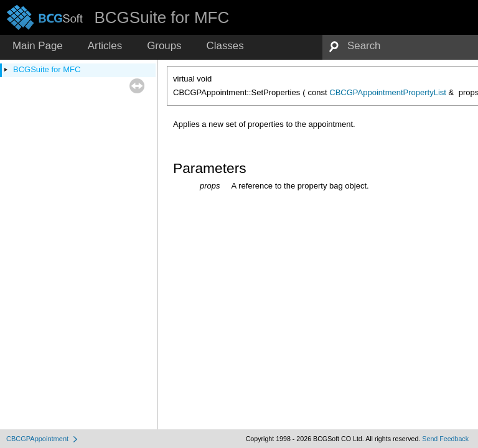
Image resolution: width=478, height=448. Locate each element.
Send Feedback (445, 439)
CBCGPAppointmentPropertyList (388, 92)
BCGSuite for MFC (47, 69)
